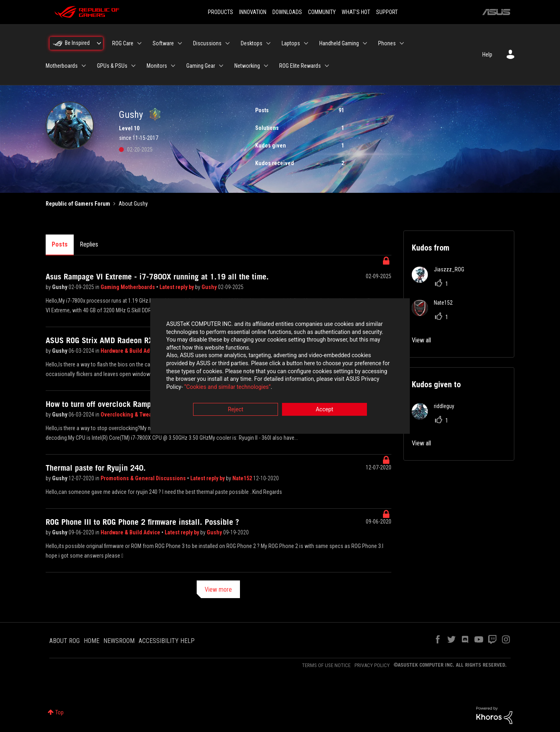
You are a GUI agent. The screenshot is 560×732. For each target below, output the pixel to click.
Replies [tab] (89, 244)
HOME (92, 641)
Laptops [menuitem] (291, 43)
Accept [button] (324, 410)
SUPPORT (387, 12)
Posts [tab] (60, 244)
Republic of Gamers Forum (78, 204)
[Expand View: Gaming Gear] (221, 66)
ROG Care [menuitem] (123, 43)
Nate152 (243, 478)
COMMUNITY (322, 12)
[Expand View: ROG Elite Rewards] (327, 66)
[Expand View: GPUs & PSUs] (133, 66)
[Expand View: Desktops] (268, 43)
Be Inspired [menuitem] (77, 43)
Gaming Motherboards (128, 287)
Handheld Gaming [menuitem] (339, 43)
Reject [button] (236, 410)
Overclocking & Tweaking (132, 415)
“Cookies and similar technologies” (228, 388)
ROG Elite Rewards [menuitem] (300, 66)
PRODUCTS (221, 12)
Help (487, 55)
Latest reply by (177, 287)
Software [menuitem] (163, 43)
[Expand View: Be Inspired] (99, 43)
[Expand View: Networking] (266, 66)
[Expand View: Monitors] (173, 66)
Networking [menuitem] (247, 66)
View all (421, 340)
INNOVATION (253, 12)
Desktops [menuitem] (252, 43)
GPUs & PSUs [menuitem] (112, 66)
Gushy (60, 287)
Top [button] (59, 712)
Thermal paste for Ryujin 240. (96, 468)
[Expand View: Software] (180, 43)
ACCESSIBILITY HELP (167, 641)
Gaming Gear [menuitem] (201, 66)
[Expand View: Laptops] (306, 43)
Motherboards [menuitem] (62, 66)
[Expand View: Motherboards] (84, 66)
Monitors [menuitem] (157, 66)
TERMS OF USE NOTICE (326, 665)
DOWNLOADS (287, 12)
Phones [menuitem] (387, 43)
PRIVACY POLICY (372, 665)
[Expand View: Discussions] (228, 43)
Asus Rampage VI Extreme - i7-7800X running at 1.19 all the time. (157, 277)
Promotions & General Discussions (144, 478)
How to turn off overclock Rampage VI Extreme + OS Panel (143, 404)
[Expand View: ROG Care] (139, 43)
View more (218, 589)
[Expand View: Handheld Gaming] (365, 43)
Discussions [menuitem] (207, 43)
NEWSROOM (119, 641)
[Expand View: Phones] (402, 43)
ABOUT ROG (64, 641)
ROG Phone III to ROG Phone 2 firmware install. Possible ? (142, 522)
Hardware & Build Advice (131, 351)
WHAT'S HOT (356, 12)
